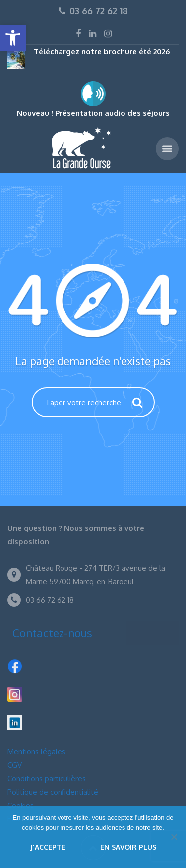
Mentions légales (36, 752)
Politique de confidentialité (53, 792)
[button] (13, 38)
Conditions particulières (47, 778)
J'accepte (48, 847)
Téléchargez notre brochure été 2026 (102, 51)
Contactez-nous (52, 633)
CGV (15, 765)
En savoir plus (128, 847)
